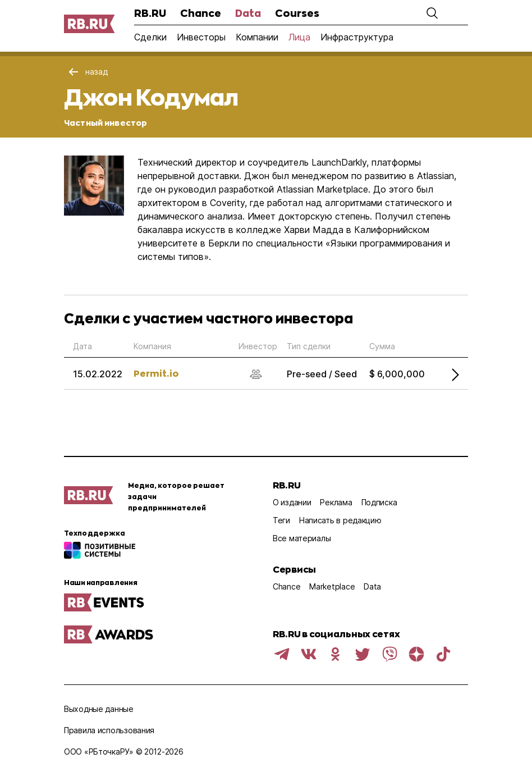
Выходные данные (99, 709)
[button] (432, 13)
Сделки (150, 37)
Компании (257, 37)
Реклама (336, 502)
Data (248, 13)
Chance (201, 13)
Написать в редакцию (340, 520)
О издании (292, 502)
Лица (299, 37)
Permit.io (156, 373)
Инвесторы (201, 37)
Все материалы (302, 538)
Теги (281, 520)
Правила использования (109, 730)
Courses (297, 13)
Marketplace (332, 586)
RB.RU (150, 13)
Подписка (379, 502)
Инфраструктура (357, 37)
